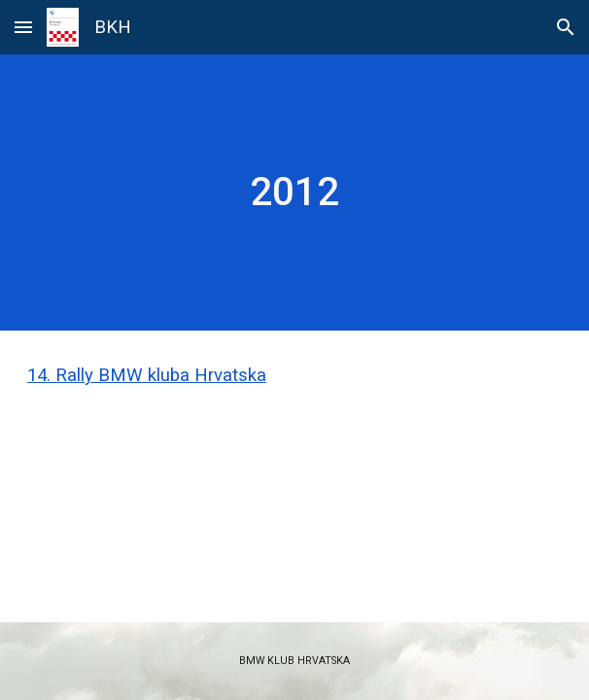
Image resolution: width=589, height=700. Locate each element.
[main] (294, 192)
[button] (23, 27)
